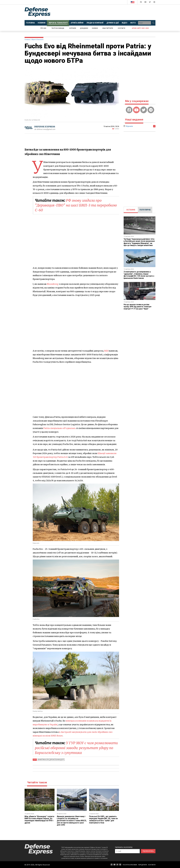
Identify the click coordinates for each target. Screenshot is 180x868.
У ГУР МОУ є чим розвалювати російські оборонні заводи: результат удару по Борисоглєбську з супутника (77, 748)
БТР (63, 759)
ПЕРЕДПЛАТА (143, 865)
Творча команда (58, 28)
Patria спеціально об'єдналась (60, 428)
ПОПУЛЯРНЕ (145, 210)
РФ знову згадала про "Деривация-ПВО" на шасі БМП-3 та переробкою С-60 (76, 205)
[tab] (131, 210)
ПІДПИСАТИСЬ (148, 851)
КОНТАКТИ (152, 865)
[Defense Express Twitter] (150, 2)
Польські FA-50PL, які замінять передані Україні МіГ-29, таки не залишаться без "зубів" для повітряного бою (103, 819)
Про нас (43, 28)
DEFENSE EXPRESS (45, 127)
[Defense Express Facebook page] (141, 2)
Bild (106, 351)
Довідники (84, 28)
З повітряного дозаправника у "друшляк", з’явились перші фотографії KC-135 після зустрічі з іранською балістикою (139, 275)
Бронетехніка (55, 759)
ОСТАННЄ (131, 210)
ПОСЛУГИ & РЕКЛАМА (130, 865)
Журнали (73, 28)
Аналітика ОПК (44, 759)
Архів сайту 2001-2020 (140, 28)
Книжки (95, 28)
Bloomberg (53, 284)
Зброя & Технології (37, 40)
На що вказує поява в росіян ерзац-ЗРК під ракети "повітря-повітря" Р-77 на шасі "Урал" (138, 307)
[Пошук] (153, 23)
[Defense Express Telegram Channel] (154, 2)
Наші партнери (108, 28)
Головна (27, 40)
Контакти (122, 28)
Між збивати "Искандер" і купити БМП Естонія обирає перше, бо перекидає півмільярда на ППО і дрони (39, 819)
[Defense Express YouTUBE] (146, 2)
